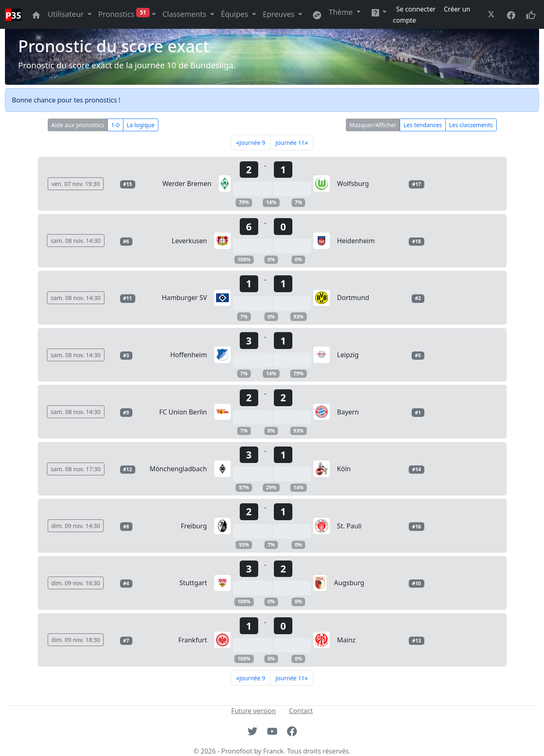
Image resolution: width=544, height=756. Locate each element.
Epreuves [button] (280, 14)
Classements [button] (185, 14)
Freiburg (194, 526)
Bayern (348, 412)
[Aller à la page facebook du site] (511, 14)
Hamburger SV (184, 298)
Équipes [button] (235, 14)
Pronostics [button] (124, 14)
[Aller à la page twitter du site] (492, 14)
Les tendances (423, 125)
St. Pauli (350, 526)
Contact (301, 711)
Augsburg (349, 583)
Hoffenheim (189, 355)
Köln (344, 469)
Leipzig (348, 355)
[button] (378, 12)
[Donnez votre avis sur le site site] (531, 14)
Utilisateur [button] (67, 14)
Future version (253, 711)
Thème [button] (341, 12)
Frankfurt (193, 640)
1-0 (115, 125)
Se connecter (417, 9)
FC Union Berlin (183, 412)
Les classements (471, 125)
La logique (141, 125)
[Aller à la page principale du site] (36, 14)
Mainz (346, 640)
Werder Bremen (187, 184)
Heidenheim (356, 241)
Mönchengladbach (178, 469)
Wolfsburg (353, 184)
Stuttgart (193, 583)
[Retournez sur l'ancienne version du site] (317, 14)
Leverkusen (190, 241)
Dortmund (353, 298)
